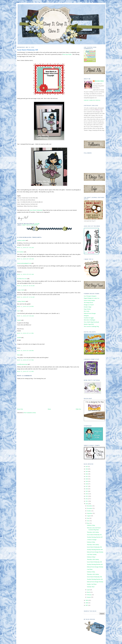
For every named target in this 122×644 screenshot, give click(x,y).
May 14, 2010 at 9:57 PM (25, 360)
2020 (87, 479)
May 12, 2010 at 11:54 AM (26, 297)
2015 (87, 491)
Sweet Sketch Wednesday (36, 210)
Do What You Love (22, 279)
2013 (87, 496)
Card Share (90, 569)
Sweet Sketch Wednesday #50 (94, 547)
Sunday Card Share (92, 584)
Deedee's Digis (88, 307)
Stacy (19, 355)
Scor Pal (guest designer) (90, 296)
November (90, 508)
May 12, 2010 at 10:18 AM (26, 286)
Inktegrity (86, 316)
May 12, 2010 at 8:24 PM (25, 306)
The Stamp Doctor (88, 303)
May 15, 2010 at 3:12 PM (25, 371)
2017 (87, 486)
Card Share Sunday (92, 554)
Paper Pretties (87, 309)
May (88, 523)
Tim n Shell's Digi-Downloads (91, 322)
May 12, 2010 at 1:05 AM (25, 248)
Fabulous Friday (91, 525)
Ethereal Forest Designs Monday (95, 552)
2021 (87, 476)
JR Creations (20, 252)
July (88, 518)
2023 (87, 471)
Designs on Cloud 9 (89, 305)
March (89, 592)
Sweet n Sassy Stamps (89, 300)
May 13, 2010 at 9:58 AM (25, 316)
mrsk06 (19, 337)
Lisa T (19, 311)
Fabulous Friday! (91, 557)
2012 (87, 499)
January (89, 597)
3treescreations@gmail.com (24, 263)
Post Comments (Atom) (30, 413)
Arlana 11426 (21, 290)
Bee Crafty (87, 311)
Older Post (78, 409)
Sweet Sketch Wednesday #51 (94, 535)
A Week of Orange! (92, 540)
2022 (87, 474)
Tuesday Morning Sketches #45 (95, 564)
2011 (87, 501)
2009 (87, 600)
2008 (87, 603)
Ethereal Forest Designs (90, 313)
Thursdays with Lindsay (93, 532)
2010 (87, 504)
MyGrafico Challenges (90, 320)
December (89, 506)
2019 (87, 481)
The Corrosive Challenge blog (91, 326)
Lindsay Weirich (21, 301)
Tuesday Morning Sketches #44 (95, 579)
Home (49, 409)
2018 (87, 484)
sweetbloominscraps (22, 364)
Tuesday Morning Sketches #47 (95, 537)
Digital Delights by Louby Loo (92, 298)
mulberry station (21, 240)
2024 (87, 469)
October (89, 511)
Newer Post (20, 409)
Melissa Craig (99, 81)
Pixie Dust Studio (67, 54)
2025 (87, 466)
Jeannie (19, 320)
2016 (87, 489)
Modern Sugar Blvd (89, 324)
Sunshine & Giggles (89, 318)
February (89, 595)
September (90, 513)
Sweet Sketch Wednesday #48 (94, 577)
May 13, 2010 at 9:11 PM (25, 333)
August (89, 516)
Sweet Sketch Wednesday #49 (28, 50)
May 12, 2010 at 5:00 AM (25, 259)
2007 (87, 605)
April (88, 590)
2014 (87, 494)
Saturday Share (91, 587)
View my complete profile (92, 100)
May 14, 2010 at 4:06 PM (25, 351)
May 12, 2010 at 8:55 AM (25, 274)
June (88, 521)
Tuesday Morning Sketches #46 (95, 549)
